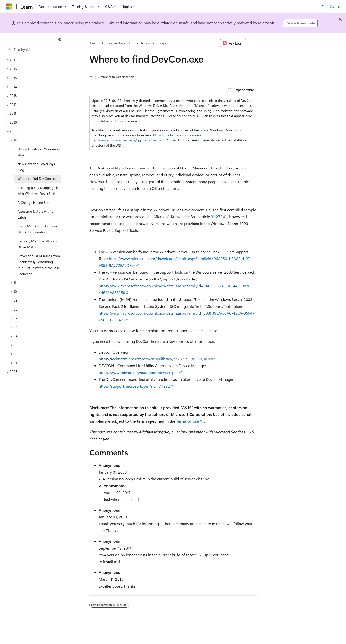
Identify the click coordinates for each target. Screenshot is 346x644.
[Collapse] (60, 39)
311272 (217, 217)
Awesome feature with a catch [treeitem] (35, 214)
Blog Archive (116, 43)
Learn (94, 43)
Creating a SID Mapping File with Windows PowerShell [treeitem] (38, 191)
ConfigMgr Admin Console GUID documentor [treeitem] (37, 229)
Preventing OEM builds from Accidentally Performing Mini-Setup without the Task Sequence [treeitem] (39, 265)
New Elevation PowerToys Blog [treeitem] (36, 167)
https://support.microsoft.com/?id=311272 (134, 386)
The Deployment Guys (150, 43)
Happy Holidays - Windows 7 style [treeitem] (39, 152)
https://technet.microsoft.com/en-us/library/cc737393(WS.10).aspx (155, 359)
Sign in (335, 6)
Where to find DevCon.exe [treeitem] (37, 179)
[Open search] (323, 7)
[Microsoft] (9, 7)
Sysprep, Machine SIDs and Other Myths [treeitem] (38, 244)
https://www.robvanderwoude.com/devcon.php (139, 372)
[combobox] (33, 50)
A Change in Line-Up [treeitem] (33, 202)
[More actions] (252, 43)
